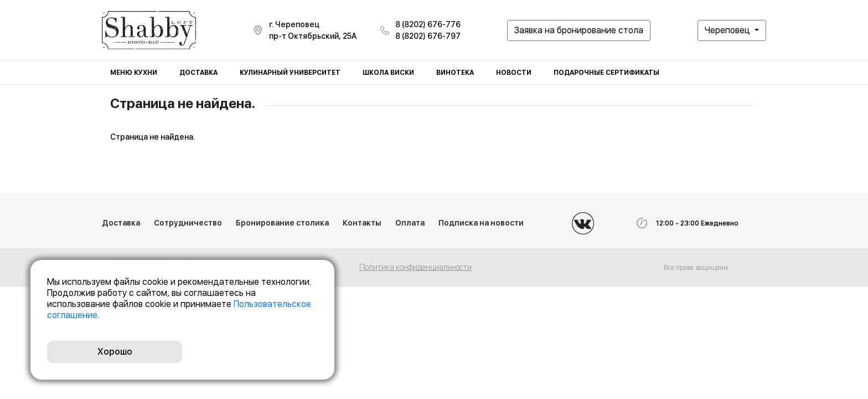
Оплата (410, 223)
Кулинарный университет (290, 73)
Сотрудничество (188, 223)
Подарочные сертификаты (606, 73)
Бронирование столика (282, 223)
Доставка (198, 73)
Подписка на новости (481, 223)
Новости (514, 73)
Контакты (362, 223)
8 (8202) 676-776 (428, 24)
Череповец (728, 30)
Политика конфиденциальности (415, 267)
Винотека (455, 73)
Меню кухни (134, 73)
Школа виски (388, 73)
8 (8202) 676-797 (428, 36)
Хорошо (115, 352)
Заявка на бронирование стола (579, 30)
